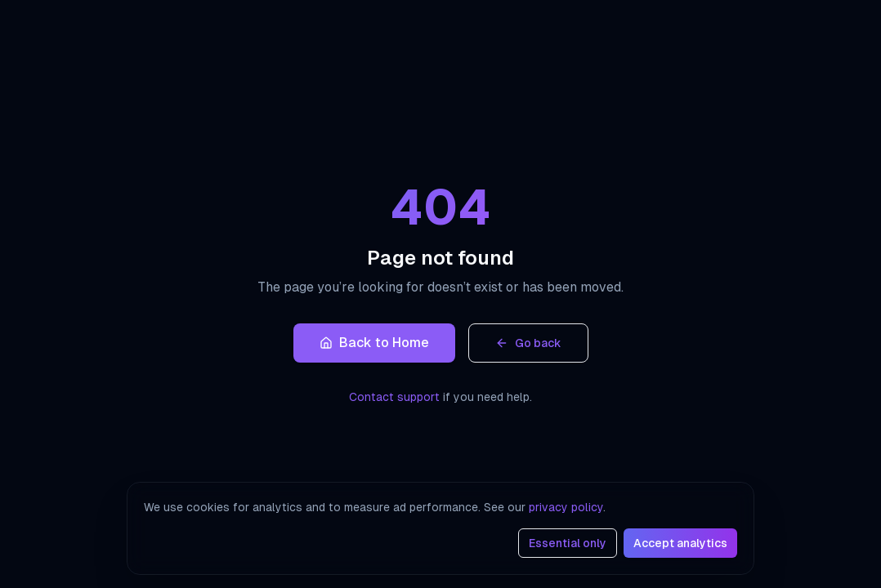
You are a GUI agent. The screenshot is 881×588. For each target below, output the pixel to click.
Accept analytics (680, 543)
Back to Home (374, 343)
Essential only (568, 543)
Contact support (394, 397)
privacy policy (566, 507)
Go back (528, 343)
